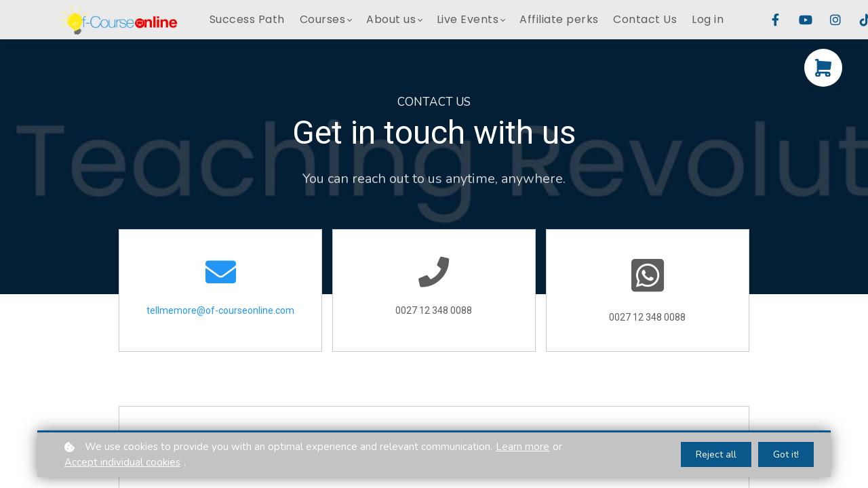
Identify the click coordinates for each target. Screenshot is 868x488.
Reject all (716, 454)
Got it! (786, 454)
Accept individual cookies (122, 462)
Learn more (522, 447)
